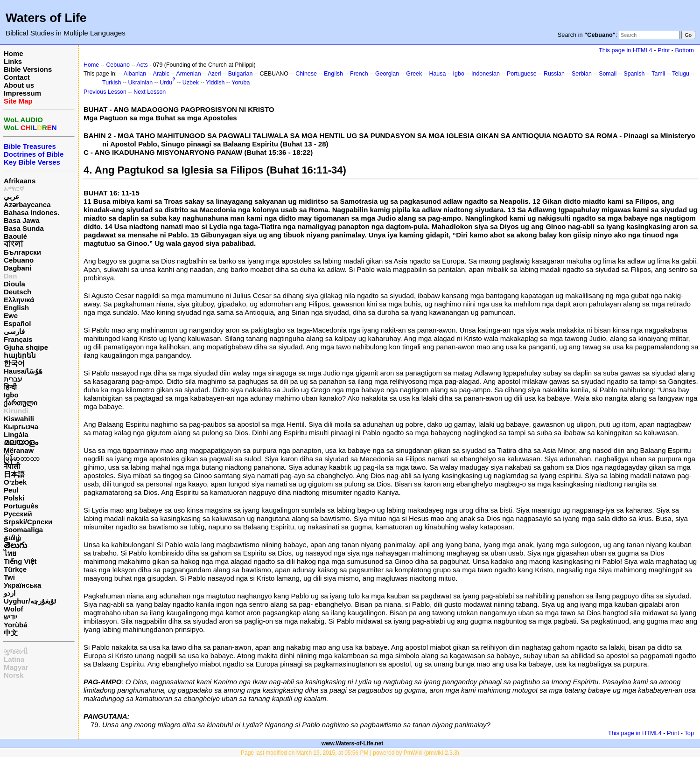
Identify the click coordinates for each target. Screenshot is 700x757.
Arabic (161, 74)
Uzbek (191, 83)
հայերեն (20, 355)
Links (13, 61)
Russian (554, 74)
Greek (414, 74)
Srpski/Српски (28, 522)
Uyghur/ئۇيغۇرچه (30, 601)
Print (664, 50)
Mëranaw (19, 450)
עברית (13, 379)
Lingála (16, 434)
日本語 (14, 474)
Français (18, 339)
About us (19, 85)
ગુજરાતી (16, 651)
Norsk (14, 675)
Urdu (166, 83)
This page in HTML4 (626, 50)
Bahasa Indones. (31, 212)
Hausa (437, 74)
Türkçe (15, 569)
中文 (11, 633)
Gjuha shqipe (26, 347)
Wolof (13, 609)
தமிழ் (12, 538)
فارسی (14, 331)
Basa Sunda (24, 228)
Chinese (306, 74)
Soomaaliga (23, 530)
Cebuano (19, 260)
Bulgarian (241, 74)
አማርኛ (14, 189)
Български (22, 252)
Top (689, 733)
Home (14, 53)
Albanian (135, 74)
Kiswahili (19, 419)
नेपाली (12, 466)
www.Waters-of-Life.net (352, 743)
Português (21, 506)
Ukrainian (141, 83)
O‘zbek (15, 482)
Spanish (634, 74)
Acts (142, 65)
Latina (14, 659)
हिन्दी (10, 387)
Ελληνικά (19, 300)
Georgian (387, 74)
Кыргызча (21, 427)
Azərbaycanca (27, 205)
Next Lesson (150, 92)
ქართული (21, 403)
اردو (10, 593)
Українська (22, 585)
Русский (18, 514)
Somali (608, 74)
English (16, 308)
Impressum (22, 93)
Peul (11, 490)
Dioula (14, 284)
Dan (10, 276)
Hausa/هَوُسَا (23, 371)
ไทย (10, 553)
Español (17, 323)
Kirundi (16, 411)
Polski (14, 498)
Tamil (658, 74)
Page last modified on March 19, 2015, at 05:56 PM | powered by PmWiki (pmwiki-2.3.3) (350, 753)
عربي (12, 197)
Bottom (685, 50)
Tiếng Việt (20, 561)
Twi (9, 577)
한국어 (14, 363)
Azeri (214, 74)
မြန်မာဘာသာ (22, 458)
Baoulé (15, 236)
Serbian (582, 74)
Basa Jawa (22, 220)
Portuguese (522, 74)
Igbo (11, 395)
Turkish (112, 83)
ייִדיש (10, 617)
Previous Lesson (105, 92)
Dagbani (17, 268)
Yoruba (241, 83)
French (359, 74)
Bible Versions (28, 69)
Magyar (16, 667)
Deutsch (17, 292)
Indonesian (486, 74)
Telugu (681, 74)
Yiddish (215, 83)
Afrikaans (20, 181)
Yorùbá (16, 625)
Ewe (11, 316)
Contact (17, 77)
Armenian (188, 74)
